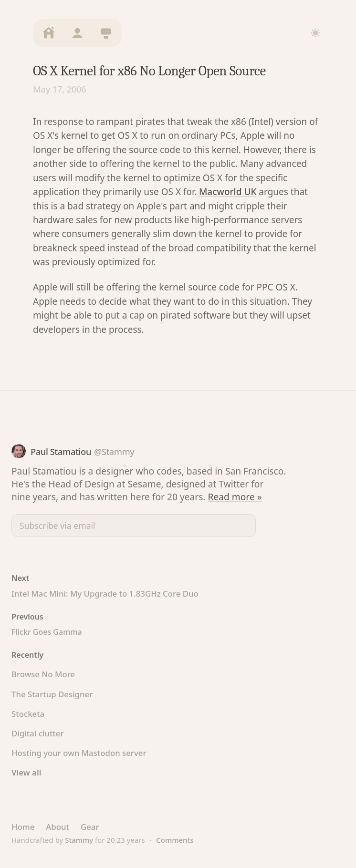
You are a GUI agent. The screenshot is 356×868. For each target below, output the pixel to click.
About (58, 827)
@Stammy (114, 451)
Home (23, 827)
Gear (90, 827)
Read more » (235, 497)
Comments (175, 840)
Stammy (79, 840)
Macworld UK (228, 192)
